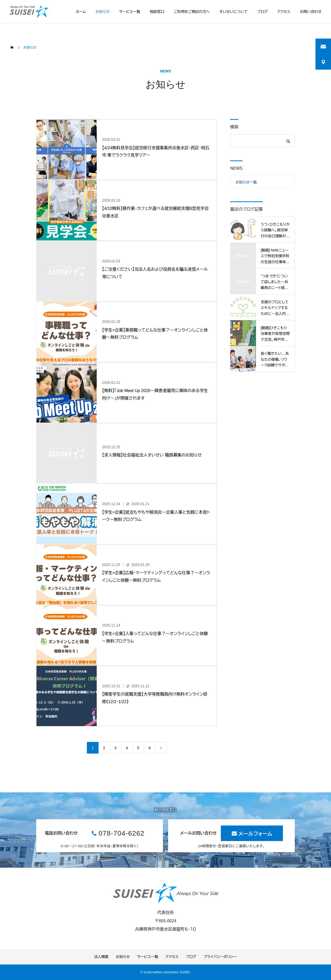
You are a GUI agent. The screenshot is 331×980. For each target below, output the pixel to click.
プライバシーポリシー (220, 957)
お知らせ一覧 (246, 182)
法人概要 (101, 957)
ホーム (81, 12)
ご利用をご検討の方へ (192, 12)
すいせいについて (234, 12)
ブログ (262, 12)
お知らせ (103, 12)
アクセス (284, 12)
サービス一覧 (130, 12)
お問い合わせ (311, 12)
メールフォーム (255, 834)
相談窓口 (157, 12)
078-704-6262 (122, 833)
